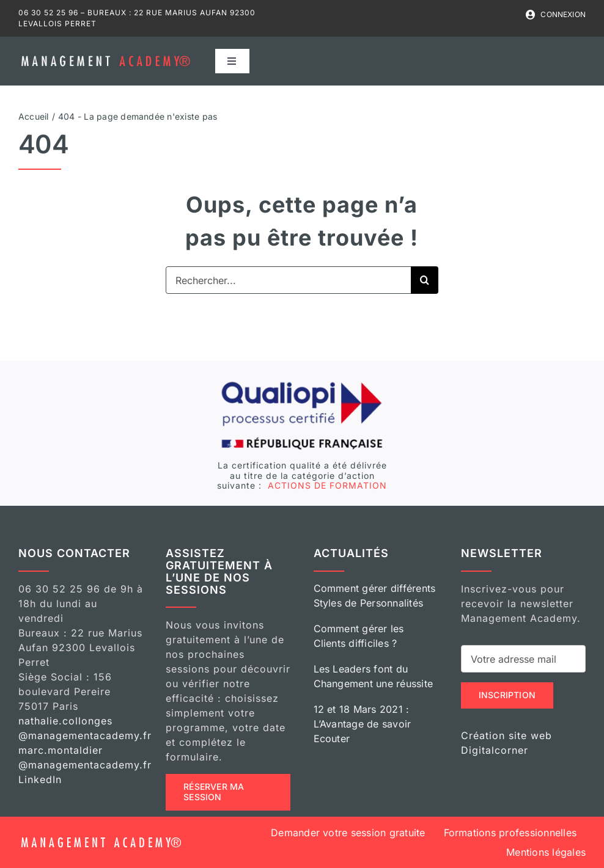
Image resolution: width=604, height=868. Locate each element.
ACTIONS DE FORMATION (326, 485)
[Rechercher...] (288, 280)
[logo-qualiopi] (302, 384)
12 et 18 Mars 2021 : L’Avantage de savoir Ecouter (363, 724)
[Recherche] (425, 280)
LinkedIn (40, 779)
